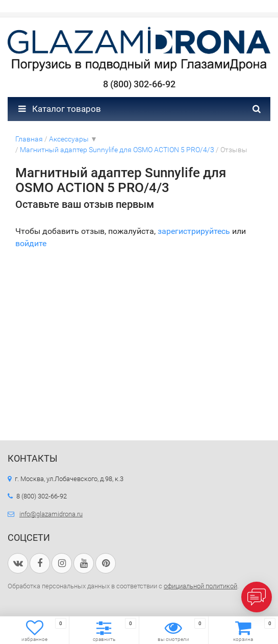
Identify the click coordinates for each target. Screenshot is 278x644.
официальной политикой (200, 586)
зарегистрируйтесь (194, 231)
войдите (31, 243)
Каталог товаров (60, 109)
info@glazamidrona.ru (51, 514)
